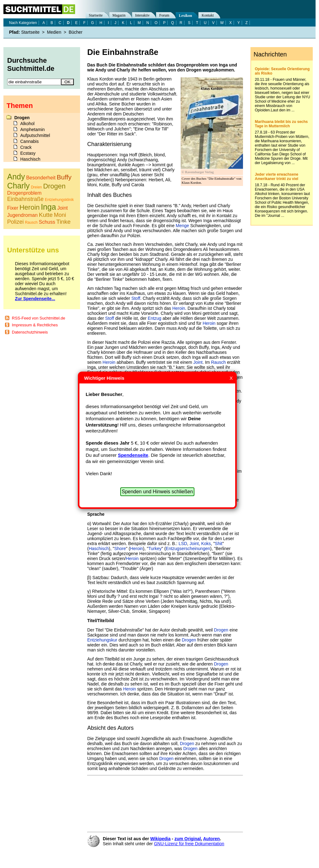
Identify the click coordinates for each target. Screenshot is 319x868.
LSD (183, 544)
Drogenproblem (24, 193)
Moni (60, 215)
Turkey (155, 549)
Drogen (221, 630)
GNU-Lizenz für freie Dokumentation (189, 844)
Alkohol (27, 124)
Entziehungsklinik (59, 200)
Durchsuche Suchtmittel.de (31, 64)
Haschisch (99, 549)
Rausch (218, 362)
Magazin (119, 15)
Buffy (64, 177)
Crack (26, 147)
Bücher (75, 32)
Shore (120, 549)
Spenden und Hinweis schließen (157, 492)
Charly (18, 186)
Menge (182, 226)
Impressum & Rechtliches (35, 325)
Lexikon (185, 16)
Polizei (15, 222)
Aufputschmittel (35, 135)
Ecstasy (28, 153)
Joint (198, 362)
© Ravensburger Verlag (198, 172)
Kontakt (208, 15)
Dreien (36, 187)
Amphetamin (33, 129)
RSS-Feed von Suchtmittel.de (38, 318)
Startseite (96, 15)
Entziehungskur (102, 640)
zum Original (188, 839)
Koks (206, 544)
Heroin (179, 308)
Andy (16, 177)
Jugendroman (22, 215)
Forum (164, 15)
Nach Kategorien (23, 23)
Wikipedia (160, 839)
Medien (54, 32)
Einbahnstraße (25, 199)
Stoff (136, 298)
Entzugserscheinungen (188, 549)
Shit (219, 544)
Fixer (13, 208)
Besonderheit (41, 178)
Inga (48, 207)
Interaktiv (143, 15)
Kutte (46, 215)
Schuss (47, 222)
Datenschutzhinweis (30, 332)
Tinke (64, 222)
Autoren (212, 839)
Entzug (155, 318)
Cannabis (29, 141)
